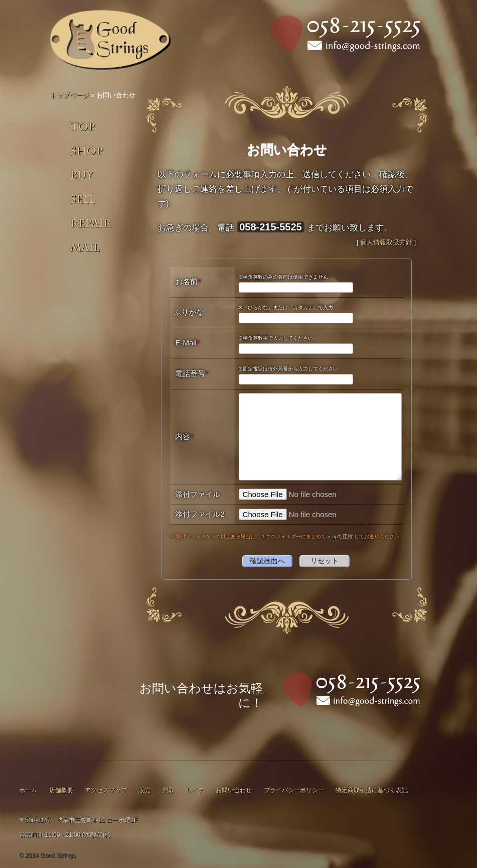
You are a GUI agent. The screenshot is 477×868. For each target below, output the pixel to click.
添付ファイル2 (200, 514)
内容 (184, 437)
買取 (169, 790)
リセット (325, 561)
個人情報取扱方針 (386, 242)
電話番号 (192, 373)
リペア (195, 790)
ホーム (28, 790)
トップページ (70, 95)
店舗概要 (61, 790)
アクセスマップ (106, 790)
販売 (144, 790)
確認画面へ (267, 561)
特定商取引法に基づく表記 (372, 790)
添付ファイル (198, 494)
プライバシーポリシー (294, 790)
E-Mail (187, 343)
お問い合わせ (234, 790)
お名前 (188, 281)
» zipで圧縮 (340, 536)
